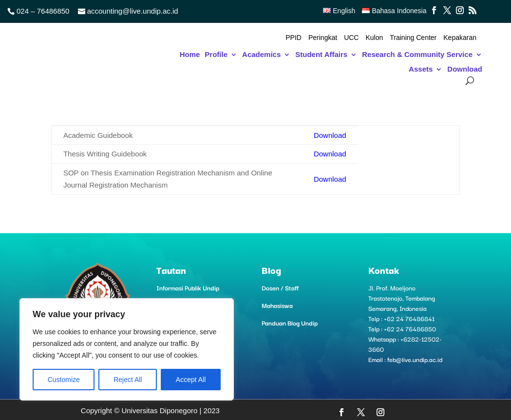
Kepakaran (460, 38)
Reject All (128, 380)
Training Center (413, 38)
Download (465, 69)
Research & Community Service (417, 55)
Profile (216, 55)
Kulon (374, 38)
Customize (64, 380)
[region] (127, 349)
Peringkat (323, 38)
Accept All (191, 380)
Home (190, 55)
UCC (351, 38)
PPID (293, 38)
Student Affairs (321, 55)
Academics (261, 55)
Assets (421, 69)
